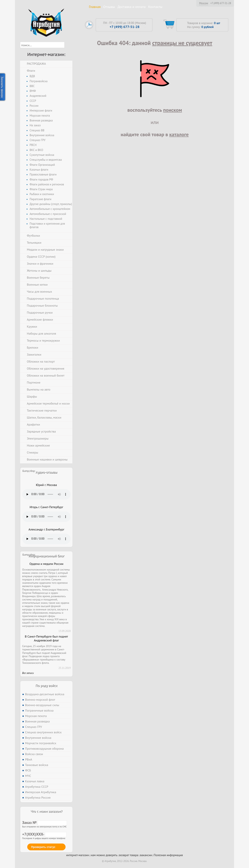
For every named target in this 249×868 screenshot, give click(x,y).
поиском (172, 110)
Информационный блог (46, 556)
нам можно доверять (104, 855)
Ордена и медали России (46, 564)
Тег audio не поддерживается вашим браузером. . (46, 494)
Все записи (28, 673)
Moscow (204, 3)
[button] (68, 45)
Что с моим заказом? (46, 811)
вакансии (146, 855)
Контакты (155, 7)
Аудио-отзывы (46, 472)
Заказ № (45, 823)
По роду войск (46, 685)
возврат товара (129, 855)
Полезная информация (168, 855)
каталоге (179, 134)
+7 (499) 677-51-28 (221, 3)
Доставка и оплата (132, 7)
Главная (95, 7)
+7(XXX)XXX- (44, 834)
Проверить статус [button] (43, 847)
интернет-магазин (78, 855)
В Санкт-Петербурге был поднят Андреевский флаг (46, 638)
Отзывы (109, 7)
